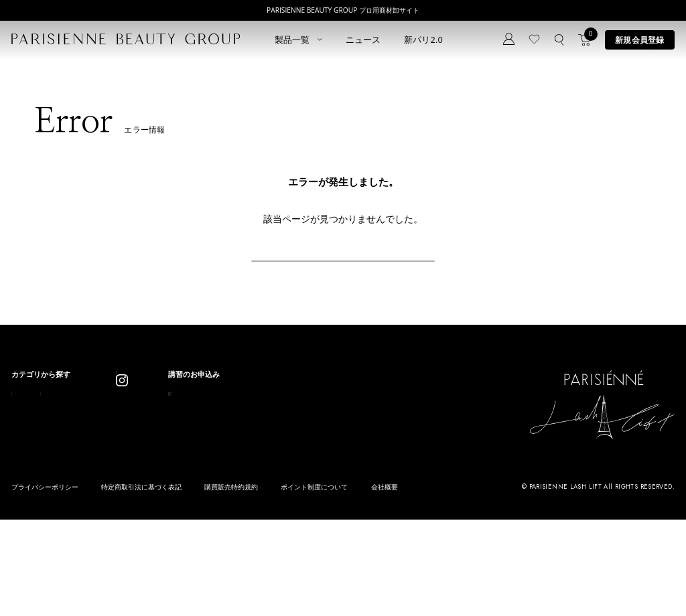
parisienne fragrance (353, 515)
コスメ (110, 463)
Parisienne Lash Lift (351, 429)
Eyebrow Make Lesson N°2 (363, 480)
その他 (110, 498)
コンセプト (222, 423)
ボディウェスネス (129, 480)
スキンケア (118, 446)
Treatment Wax (344, 498)
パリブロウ (30, 463)
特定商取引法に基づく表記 (141, 584)
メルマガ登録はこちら (241, 492)
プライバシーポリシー (45, 584)
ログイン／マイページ (241, 458)
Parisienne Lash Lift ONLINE (365, 446)
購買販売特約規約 (231, 584)
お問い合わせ (226, 475)
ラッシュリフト (37, 446)
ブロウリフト (33, 480)
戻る (343, 278)
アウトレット (121, 515)
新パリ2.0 (424, 40)
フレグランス (33, 532)
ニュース (363, 40)
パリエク (114, 429)
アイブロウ (30, 498)
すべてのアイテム (41, 429)
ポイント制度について (314, 584)
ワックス (26, 515)
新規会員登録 (639, 40)
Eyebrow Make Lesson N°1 (363, 463)
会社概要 (385, 584)
